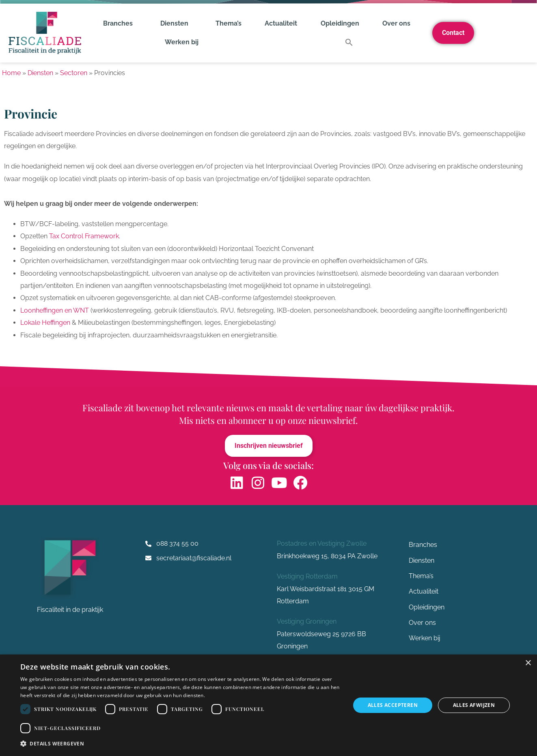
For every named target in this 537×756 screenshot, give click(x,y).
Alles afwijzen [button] (474, 705)
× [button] (528, 663)
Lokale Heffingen (45, 323)
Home (11, 73)
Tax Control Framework (84, 236)
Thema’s (229, 23)
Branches (120, 24)
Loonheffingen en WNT (55, 310)
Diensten (176, 24)
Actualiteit (281, 23)
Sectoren (74, 73)
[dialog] (268, 705)
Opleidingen (340, 23)
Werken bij (182, 42)
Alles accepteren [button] (393, 705)
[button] (349, 42)
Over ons (398, 24)
